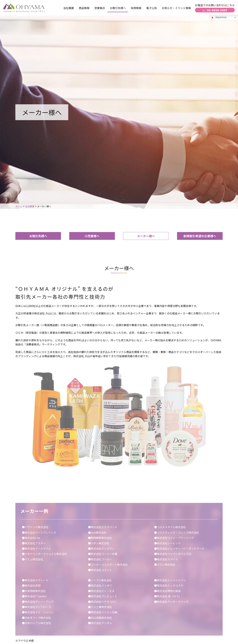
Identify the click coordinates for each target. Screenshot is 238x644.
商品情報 (84, 8)
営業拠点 (100, 8)
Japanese (218, 17)
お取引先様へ (38, 236)
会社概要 (69, 8)
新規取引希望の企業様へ (200, 236)
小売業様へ (92, 236)
